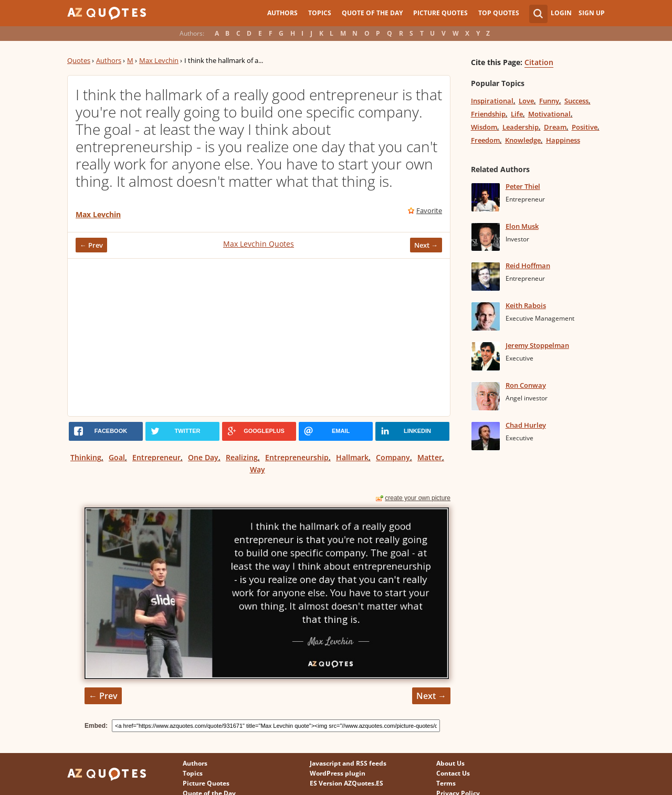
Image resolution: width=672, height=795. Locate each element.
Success (576, 101)
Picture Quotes (440, 13)
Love (526, 101)
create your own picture (418, 498)
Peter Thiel (523, 186)
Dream (555, 127)
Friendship (488, 114)
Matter (430, 457)
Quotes (79, 60)
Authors (282, 13)
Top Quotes (499, 13)
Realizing (242, 457)
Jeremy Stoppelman (537, 345)
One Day (203, 457)
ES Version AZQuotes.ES (346, 783)
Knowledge (523, 140)
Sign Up (592, 13)
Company (393, 457)
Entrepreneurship (297, 457)
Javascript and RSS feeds (348, 763)
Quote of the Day (372, 13)
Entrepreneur (156, 457)
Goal (117, 457)
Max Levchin (159, 60)
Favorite (429, 210)
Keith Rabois (526, 305)
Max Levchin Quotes (259, 244)
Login (561, 13)
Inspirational (492, 101)
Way (258, 469)
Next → (426, 245)
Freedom (485, 140)
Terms (446, 783)
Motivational (549, 114)
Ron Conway (526, 385)
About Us (450, 763)
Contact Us (453, 773)
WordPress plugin (338, 773)
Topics (320, 13)
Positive (585, 127)
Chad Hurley (526, 425)
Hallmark (352, 457)
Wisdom (484, 127)
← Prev (91, 245)
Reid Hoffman (528, 266)
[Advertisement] (259, 337)
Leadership (521, 127)
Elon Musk (522, 226)
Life (517, 114)
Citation (539, 62)
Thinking (86, 457)
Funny (549, 101)
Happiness (563, 140)
